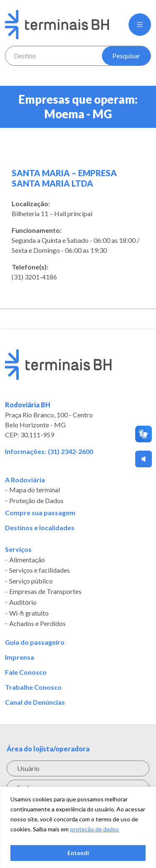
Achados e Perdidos (37, 624)
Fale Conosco (26, 672)
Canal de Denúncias (35, 702)
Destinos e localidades (40, 528)
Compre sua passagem (40, 513)
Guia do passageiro (35, 642)
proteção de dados (95, 829)
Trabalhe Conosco (33, 687)
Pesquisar (126, 56)
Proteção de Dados (36, 501)
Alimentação (27, 560)
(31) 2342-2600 (71, 451)
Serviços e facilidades (40, 570)
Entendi (78, 853)
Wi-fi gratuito (29, 613)
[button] (140, 25)
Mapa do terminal (35, 490)
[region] (78, 827)
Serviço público (31, 581)
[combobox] (54, 56)
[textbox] (54, 56)
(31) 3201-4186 (34, 277)
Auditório (23, 602)
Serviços (18, 549)
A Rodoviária (25, 480)
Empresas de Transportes (45, 592)
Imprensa (20, 657)
